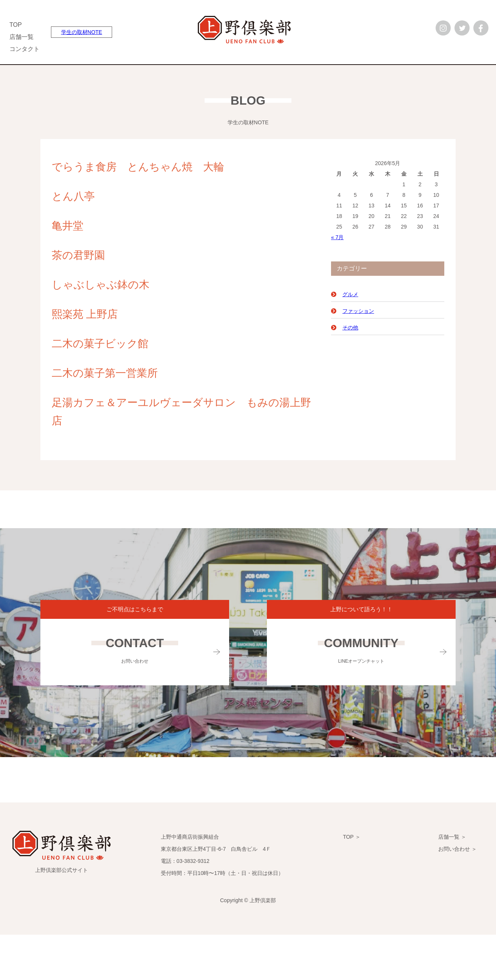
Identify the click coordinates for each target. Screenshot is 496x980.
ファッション (358, 311)
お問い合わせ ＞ (457, 849)
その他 (350, 328)
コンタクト (25, 49)
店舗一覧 (22, 37)
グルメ (350, 294)
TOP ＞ (351, 837)
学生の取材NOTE (82, 32)
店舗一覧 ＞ (452, 837)
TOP (16, 25)
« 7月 (337, 237)
